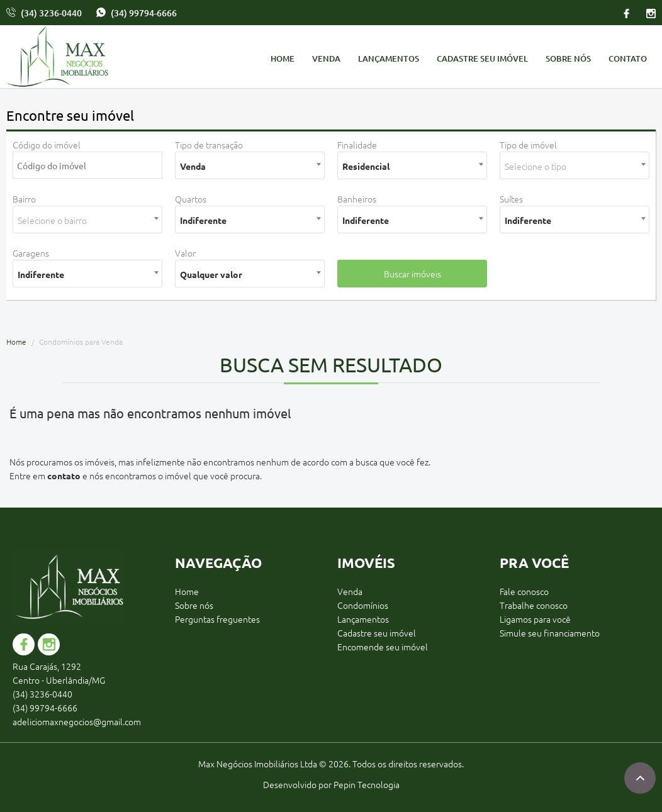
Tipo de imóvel (528, 145)
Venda (326, 58)
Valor (185, 253)
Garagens (31, 253)
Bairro (24, 199)
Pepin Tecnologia (367, 784)
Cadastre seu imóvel (482, 58)
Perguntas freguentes (217, 619)
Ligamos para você (535, 619)
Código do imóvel (47, 145)
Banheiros (357, 199)
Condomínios (363, 605)
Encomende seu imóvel (383, 647)
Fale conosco (524, 591)
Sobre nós (568, 58)
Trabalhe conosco (534, 605)
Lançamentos (389, 58)
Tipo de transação (209, 145)
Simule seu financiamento (550, 633)
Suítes (511, 199)
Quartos (191, 199)
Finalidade (357, 145)
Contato (628, 58)
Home (283, 58)
